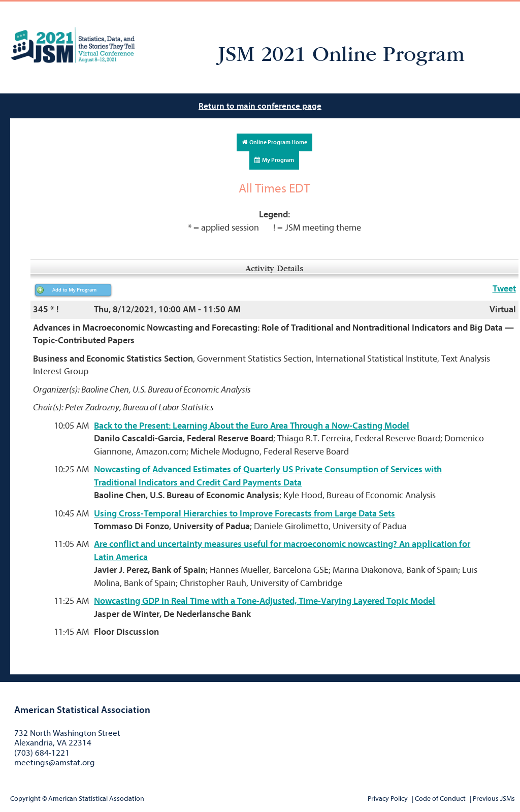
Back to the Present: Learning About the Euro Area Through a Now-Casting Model (252, 426)
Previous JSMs (494, 799)
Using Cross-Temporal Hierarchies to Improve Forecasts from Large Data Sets (245, 514)
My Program (274, 160)
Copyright (25, 799)
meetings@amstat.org (55, 762)
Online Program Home (274, 142)
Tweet (504, 289)
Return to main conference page (260, 106)
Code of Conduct (440, 799)
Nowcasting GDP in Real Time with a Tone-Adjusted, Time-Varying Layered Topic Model (265, 601)
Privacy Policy (388, 799)
